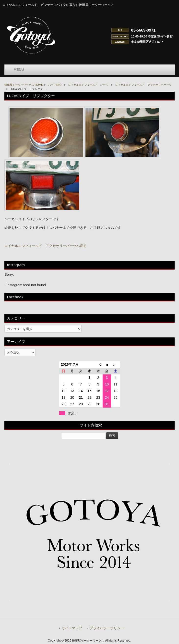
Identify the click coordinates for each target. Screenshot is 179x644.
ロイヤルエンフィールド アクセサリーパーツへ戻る (46, 246)
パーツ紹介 (55, 85)
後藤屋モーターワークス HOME (24, 85)
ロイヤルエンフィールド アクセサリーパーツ (143, 85)
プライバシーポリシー (107, 628)
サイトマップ (72, 628)
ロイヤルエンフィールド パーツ (88, 85)
